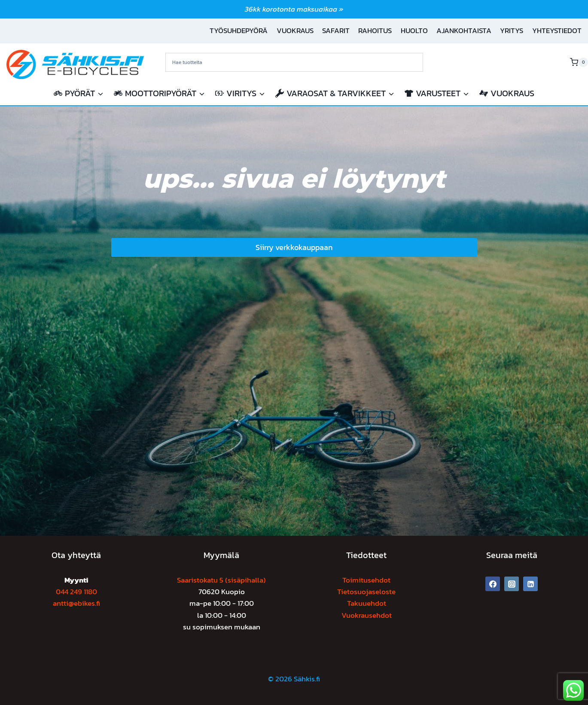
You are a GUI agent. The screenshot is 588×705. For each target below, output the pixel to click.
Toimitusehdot (366, 580)
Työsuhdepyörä (239, 31)
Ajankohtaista (464, 31)
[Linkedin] (530, 584)
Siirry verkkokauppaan (294, 247)
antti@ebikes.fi (76, 603)
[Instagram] (512, 584)
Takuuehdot (367, 603)
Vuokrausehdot (367, 615)
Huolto (414, 31)
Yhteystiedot (557, 31)
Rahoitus (375, 31)
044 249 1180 (76, 592)
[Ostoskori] (579, 62)
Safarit (336, 31)
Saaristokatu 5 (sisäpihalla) (221, 580)
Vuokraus (295, 31)
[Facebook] (493, 584)
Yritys (512, 31)
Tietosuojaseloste (366, 592)
